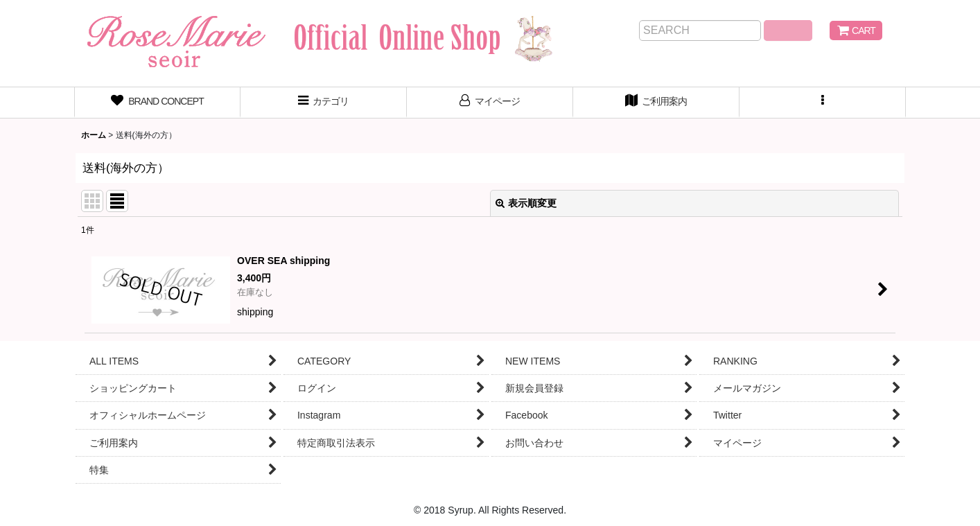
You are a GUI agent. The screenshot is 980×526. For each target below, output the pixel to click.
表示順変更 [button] (526, 203)
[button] (823, 103)
